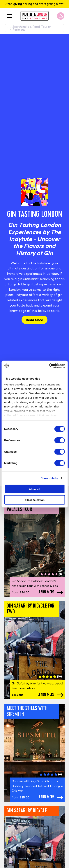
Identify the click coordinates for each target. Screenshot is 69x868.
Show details (49, 478)
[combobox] (34, 28)
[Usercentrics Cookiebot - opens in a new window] (49, 366)
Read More (34, 320)
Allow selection (34, 500)
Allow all (34, 489)
